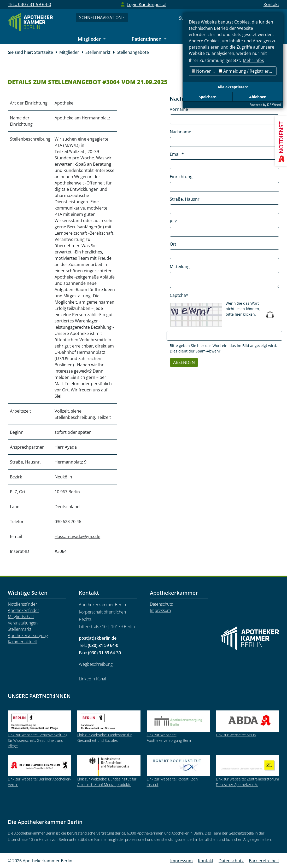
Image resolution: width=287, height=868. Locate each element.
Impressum (160, 610)
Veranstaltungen (23, 623)
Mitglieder (69, 52)
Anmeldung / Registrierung (248, 71)
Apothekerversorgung (28, 635)
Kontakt (271, 4)
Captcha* (179, 295)
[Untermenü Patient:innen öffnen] (149, 39)
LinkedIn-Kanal (92, 679)
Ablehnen (258, 97)
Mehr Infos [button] (253, 60)
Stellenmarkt (98, 52)
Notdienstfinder (22, 604)
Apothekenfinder (24, 610)
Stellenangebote (133, 52)
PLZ (173, 222)
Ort (173, 244)
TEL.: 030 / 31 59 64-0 (30, 4)
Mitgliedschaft (21, 617)
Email (177, 154)
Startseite (43, 52)
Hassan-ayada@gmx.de (77, 536)
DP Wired (274, 105)
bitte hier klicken (240, 314)
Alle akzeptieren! (233, 87)
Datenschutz (161, 604)
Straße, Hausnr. (185, 199)
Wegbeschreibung (96, 664)
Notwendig (205, 71)
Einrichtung (181, 177)
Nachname (180, 132)
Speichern (208, 97)
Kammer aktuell (22, 642)
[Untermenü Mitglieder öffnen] (92, 39)
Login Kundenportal (147, 4)
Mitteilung (180, 267)
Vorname (179, 109)
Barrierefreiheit (264, 861)
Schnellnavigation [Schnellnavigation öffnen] (100, 18)
